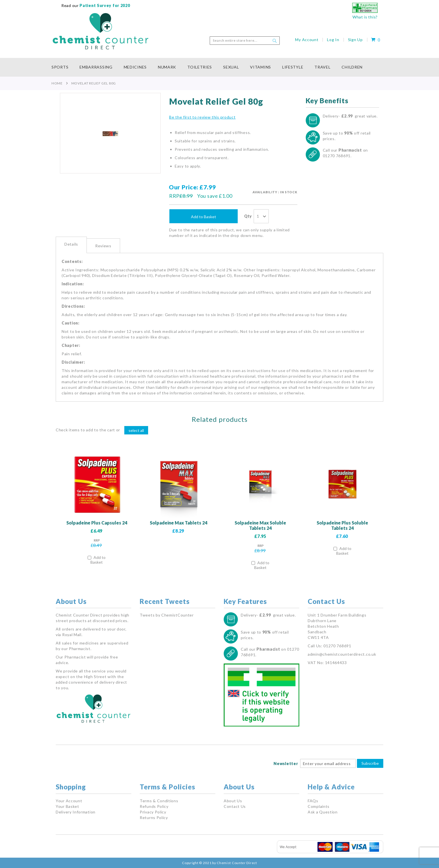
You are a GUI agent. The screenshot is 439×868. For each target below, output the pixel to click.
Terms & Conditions (159, 801)
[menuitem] (63, 67)
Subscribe (370, 763)
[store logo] (101, 31)
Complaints (319, 806)
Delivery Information (76, 812)
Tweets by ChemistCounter (167, 615)
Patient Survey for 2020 (104, 5)
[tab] (71, 245)
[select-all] (136, 430)
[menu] (219, 67)
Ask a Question (323, 812)
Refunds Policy (154, 806)
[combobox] (245, 41)
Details (71, 244)
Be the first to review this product (202, 117)
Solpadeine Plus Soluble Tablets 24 (342, 525)
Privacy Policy (153, 812)
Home (57, 83)
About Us (233, 801)
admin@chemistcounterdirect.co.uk (342, 654)
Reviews (103, 246)
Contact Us (235, 806)
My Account (307, 40)
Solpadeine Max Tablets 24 (178, 523)
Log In (333, 40)
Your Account (69, 801)
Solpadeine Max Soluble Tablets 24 (260, 525)
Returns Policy (154, 818)
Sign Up (355, 40)
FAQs (313, 801)
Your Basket (67, 806)
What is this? (365, 17)
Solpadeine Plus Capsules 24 (97, 523)
